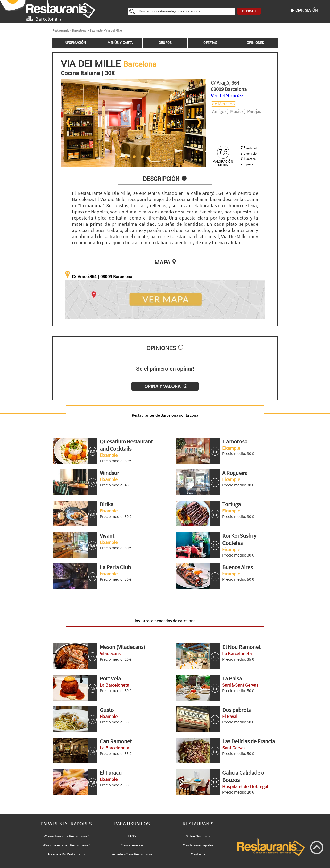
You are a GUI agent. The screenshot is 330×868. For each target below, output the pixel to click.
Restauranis (61, 31)
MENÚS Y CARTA (120, 43)
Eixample (96, 31)
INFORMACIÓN (75, 43)
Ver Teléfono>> (227, 95)
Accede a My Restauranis (66, 854)
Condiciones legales (198, 845)
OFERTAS (210, 43)
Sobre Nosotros (198, 836)
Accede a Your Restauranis (132, 854)
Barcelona (79, 31)
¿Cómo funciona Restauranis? (66, 836)
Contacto (198, 854)
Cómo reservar (132, 845)
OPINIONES (255, 43)
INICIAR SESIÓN (304, 10)
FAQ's (132, 836)
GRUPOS (165, 43)
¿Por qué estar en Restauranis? (66, 845)
